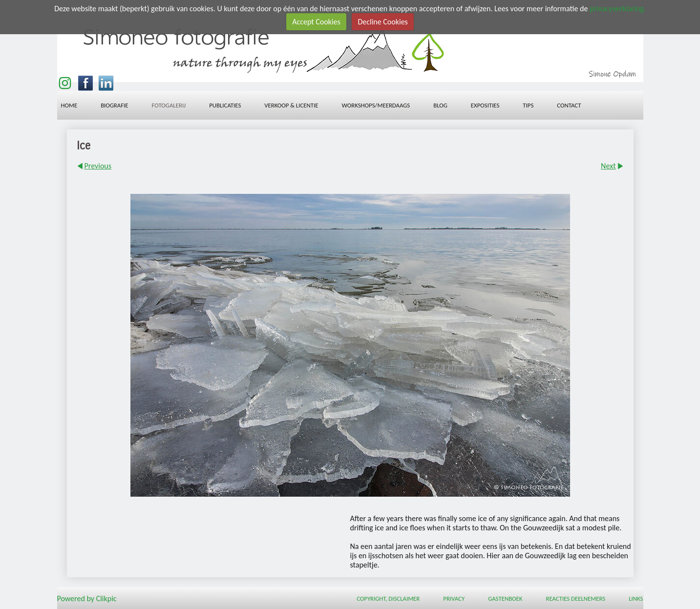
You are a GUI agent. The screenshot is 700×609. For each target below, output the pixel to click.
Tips (528, 105)
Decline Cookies (382, 22)
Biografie (114, 105)
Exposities (485, 105)
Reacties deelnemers (575, 598)
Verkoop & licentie (291, 105)
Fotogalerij (169, 105)
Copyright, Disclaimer (388, 598)
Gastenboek (505, 598)
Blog (440, 105)
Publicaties (225, 105)
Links (636, 598)
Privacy (454, 598)
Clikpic (106, 598)
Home (69, 105)
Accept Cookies (316, 22)
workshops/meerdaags (376, 105)
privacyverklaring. (618, 9)
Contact (569, 105)
